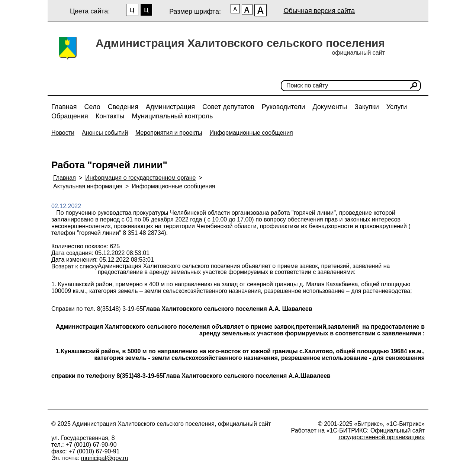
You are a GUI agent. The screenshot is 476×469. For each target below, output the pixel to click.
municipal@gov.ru (105, 458)
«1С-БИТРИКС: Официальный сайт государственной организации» (376, 434)
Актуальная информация (88, 186)
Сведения (123, 107)
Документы (330, 107)
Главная (64, 107)
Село (92, 107)
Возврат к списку (75, 266)
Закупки (367, 107)
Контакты (110, 116)
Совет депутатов (228, 107)
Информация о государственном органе (140, 178)
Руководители (284, 107)
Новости (63, 133)
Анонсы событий (105, 133)
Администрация (170, 107)
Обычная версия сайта (319, 11)
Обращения (70, 116)
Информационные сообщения (251, 133)
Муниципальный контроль (172, 116)
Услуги (397, 107)
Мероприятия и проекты (169, 133)
